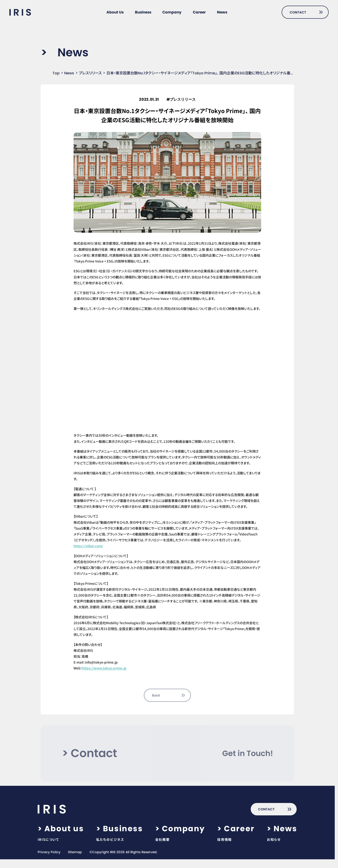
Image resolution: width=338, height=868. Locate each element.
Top (56, 73)
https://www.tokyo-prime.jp (104, 668)
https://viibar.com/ (88, 546)
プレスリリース (90, 73)
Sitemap (75, 852)
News (69, 73)
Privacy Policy (49, 852)
